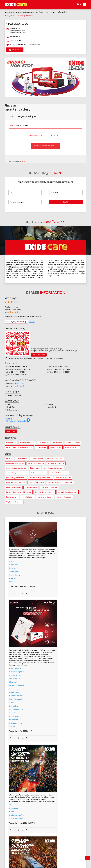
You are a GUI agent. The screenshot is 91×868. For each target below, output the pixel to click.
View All (32, 322)
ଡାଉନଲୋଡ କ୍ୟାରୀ (39, 355)
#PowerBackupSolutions (57, 589)
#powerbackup (53, 633)
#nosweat (13, 824)
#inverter (12, 565)
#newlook (13, 576)
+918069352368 (16, 41)
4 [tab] (51, 94)
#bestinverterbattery (55, 817)
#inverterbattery (15, 807)
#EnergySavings (53, 592)
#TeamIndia (13, 713)
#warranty (13, 811)
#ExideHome (14, 562)
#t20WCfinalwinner (16, 726)
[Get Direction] (28, 421)
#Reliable (51, 813)
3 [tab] (47, 94)
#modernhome (14, 569)
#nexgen (12, 579)
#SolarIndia (52, 599)
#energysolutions (54, 640)
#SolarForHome (53, 585)
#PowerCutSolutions (55, 602)
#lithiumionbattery (55, 626)
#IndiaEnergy (52, 609)
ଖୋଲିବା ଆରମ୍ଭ (35, 45)
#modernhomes (53, 820)
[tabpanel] (45, 77)
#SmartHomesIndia (55, 613)
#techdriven (52, 637)
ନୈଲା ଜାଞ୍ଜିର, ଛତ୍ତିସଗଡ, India (15, 421)
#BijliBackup (52, 606)
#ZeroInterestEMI (16, 831)
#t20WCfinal (52, 724)
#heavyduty (52, 807)
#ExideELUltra (53, 803)
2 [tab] (44, 94)
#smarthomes (53, 630)
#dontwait (13, 821)
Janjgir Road (11, 431)
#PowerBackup (15, 572)
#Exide (11, 558)
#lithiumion (52, 623)
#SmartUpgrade (15, 835)
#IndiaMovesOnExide (17, 723)
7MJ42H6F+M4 (10, 419)
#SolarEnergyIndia (54, 616)
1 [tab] (40, 94)
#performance (53, 810)
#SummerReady (15, 828)
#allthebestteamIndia (55, 721)
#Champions (14, 716)
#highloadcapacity (54, 824)
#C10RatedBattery (54, 827)
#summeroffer (14, 818)
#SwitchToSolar (53, 596)
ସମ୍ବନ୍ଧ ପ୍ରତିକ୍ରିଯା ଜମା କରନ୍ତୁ (16, 322)
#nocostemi (13, 814)
